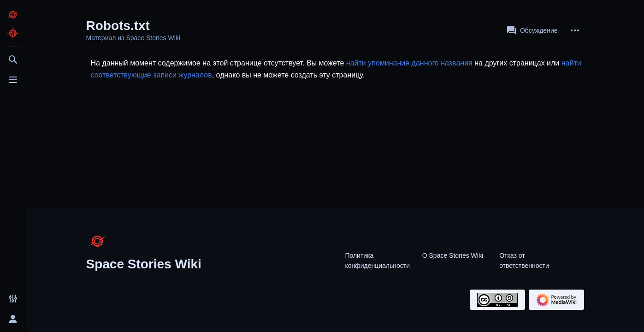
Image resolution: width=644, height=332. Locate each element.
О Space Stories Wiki (453, 255)
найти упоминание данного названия (409, 63)
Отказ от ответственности (524, 261)
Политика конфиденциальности (377, 261)
